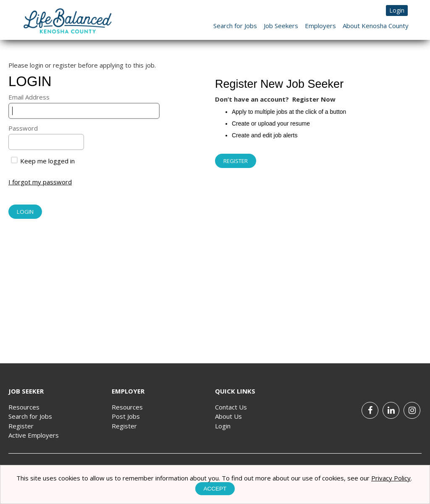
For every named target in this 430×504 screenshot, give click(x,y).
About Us (228, 416)
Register (21, 426)
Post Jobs (126, 416)
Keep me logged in (43, 161)
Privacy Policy (391, 478)
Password (23, 128)
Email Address (29, 97)
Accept (215, 489)
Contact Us (231, 407)
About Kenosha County (376, 26)
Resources (24, 407)
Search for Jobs (235, 26)
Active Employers (34, 435)
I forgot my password (40, 182)
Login (397, 10)
